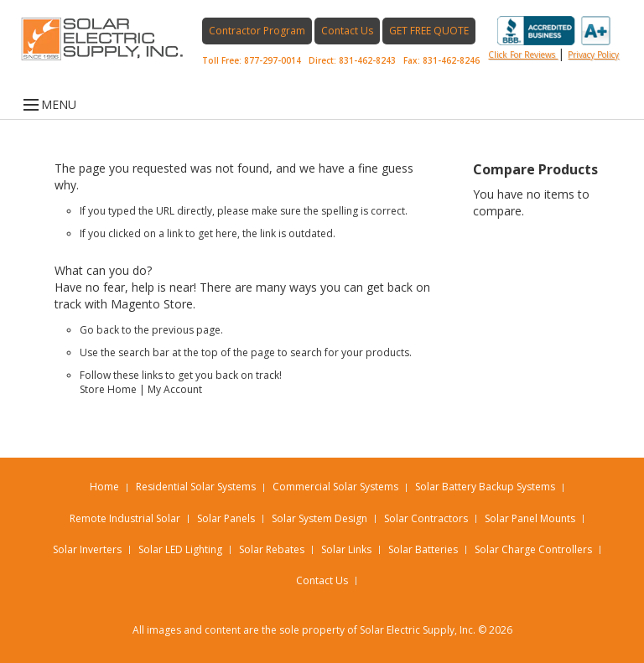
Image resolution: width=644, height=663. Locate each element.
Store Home (108, 389)
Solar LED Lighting (180, 549)
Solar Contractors (426, 518)
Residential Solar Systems (196, 487)
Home (104, 487)
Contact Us (347, 31)
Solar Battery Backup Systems (485, 487)
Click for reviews (549, 38)
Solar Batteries (423, 549)
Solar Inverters (87, 549)
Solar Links (346, 549)
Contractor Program (257, 31)
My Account (175, 389)
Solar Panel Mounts (530, 518)
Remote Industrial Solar (125, 518)
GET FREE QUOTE (429, 31)
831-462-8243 (367, 60)
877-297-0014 (273, 60)
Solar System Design (319, 518)
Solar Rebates (272, 549)
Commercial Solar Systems (335, 487)
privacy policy (593, 54)
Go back (99, 330)
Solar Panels (226, 518)
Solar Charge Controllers (533, 549)
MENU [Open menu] (49, 105)
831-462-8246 (451, 60)
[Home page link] (111, 39)
